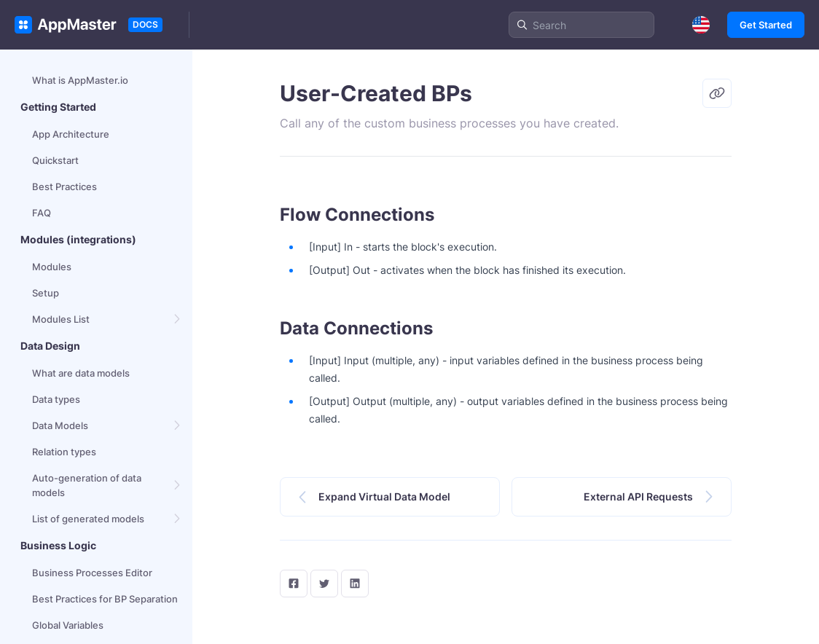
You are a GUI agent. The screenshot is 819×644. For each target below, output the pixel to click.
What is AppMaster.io (80, 80)
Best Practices (64, 186)
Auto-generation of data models (87, 485)
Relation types (64, 452)
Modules (52, 267)
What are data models (81, 373)
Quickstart (55, 160)
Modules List (61, 319)
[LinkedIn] (355, 584)
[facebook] (294, 584)
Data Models (60, 425)
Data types (56, 399)
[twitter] (324, 584)
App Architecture (71, 134)
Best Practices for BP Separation (105, 599)
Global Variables (68, 625)
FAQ (42, 213)
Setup (46, 293)
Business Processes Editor (92, 573)
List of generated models (88, 519)
